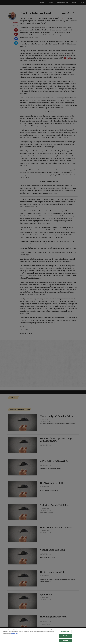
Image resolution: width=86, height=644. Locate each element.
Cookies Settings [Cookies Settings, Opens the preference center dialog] (65, 633)
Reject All (65, 637)
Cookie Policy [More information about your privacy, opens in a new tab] (15, 635)
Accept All (65, 642)
